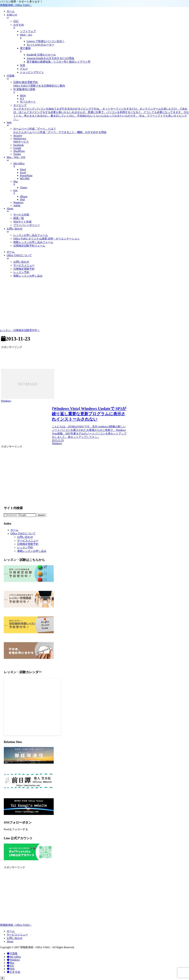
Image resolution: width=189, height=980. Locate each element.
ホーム (14, 530)
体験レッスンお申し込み (32, 551)
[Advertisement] (94, 304)
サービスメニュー (28, 540)
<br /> (32, 707)
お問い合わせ (25, 537)
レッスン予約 (25, 547)
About (10, 941)
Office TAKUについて (23, 533)
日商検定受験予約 (28, 544)
